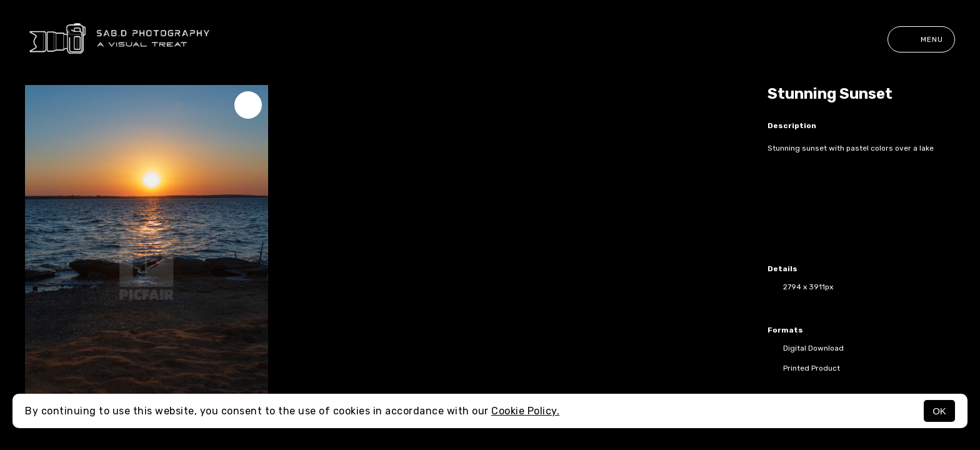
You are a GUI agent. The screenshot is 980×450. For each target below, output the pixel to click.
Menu (921, 39)
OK (939, 411)
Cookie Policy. (525, 411)
